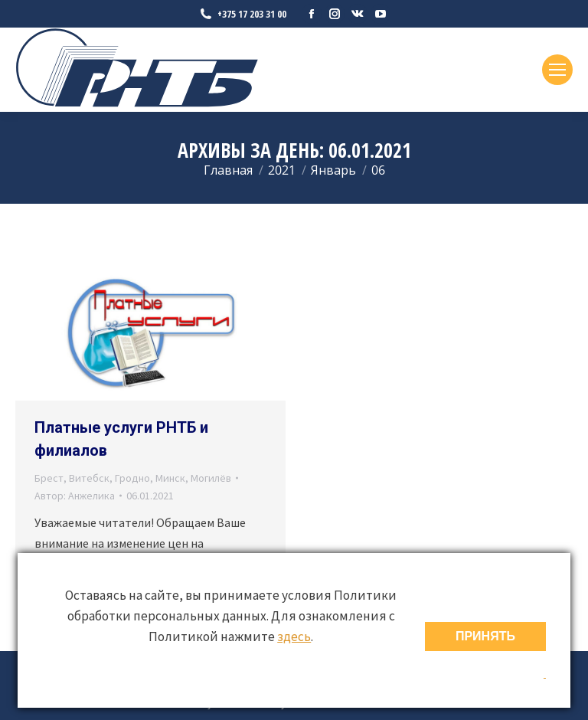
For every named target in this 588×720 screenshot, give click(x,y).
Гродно (132, 478)
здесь (294, 637)
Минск (170, 478)
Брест (49, 478)
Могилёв (211, 478)
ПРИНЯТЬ (485, 636)
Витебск (89, 478)
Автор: (75, 496)
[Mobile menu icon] (557, 70)
